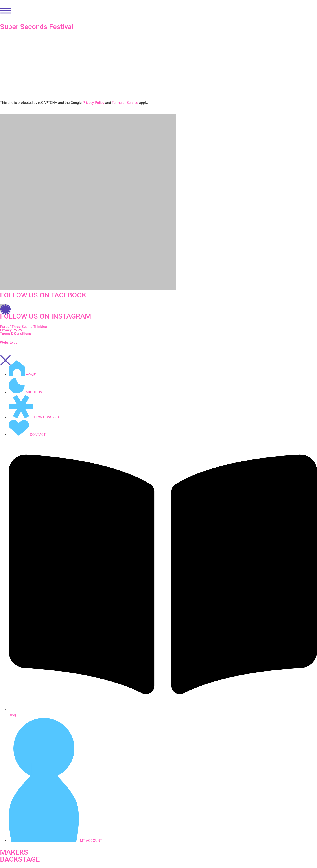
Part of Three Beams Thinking (23, 327)
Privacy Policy (93, 103)
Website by (9, 342)
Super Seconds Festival (37, 27)
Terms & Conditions (16, 334)
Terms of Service (125, 103)
